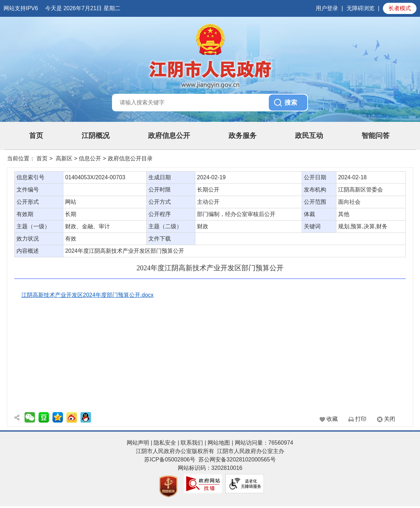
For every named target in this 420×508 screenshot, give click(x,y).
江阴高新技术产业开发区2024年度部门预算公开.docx (87, 295)
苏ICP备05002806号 (170, 460)
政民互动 (309, 135)
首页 (36, 135)
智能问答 (376, 135)
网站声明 (138, 443)
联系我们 (192, 443)
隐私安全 (165, 443)
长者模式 (400, 8)
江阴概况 (96, 135)
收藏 (332, 419)
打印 (361, 419)
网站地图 (219, 443)
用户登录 (327, 8)
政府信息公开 (169, 135)
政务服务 (243, 135)
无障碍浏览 (360, 8)
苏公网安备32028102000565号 (237, 460)
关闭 (390, 419)
